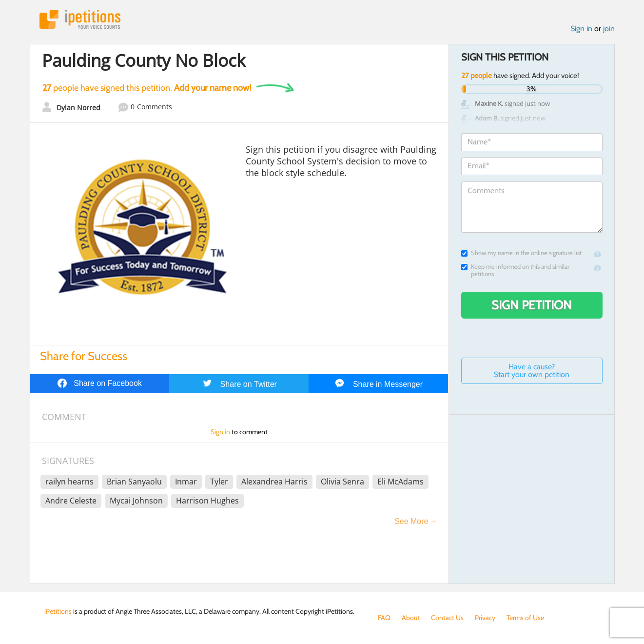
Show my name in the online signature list (521, 253)
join (609, 29)
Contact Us (447, 618)
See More (411, 521)
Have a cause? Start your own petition (532, 371)
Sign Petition (532, 305)
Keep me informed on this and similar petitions (515, 270)
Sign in (581, 29)
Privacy (485, 618)
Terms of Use (525, 618)
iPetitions (80, 19)
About (411, 618)
